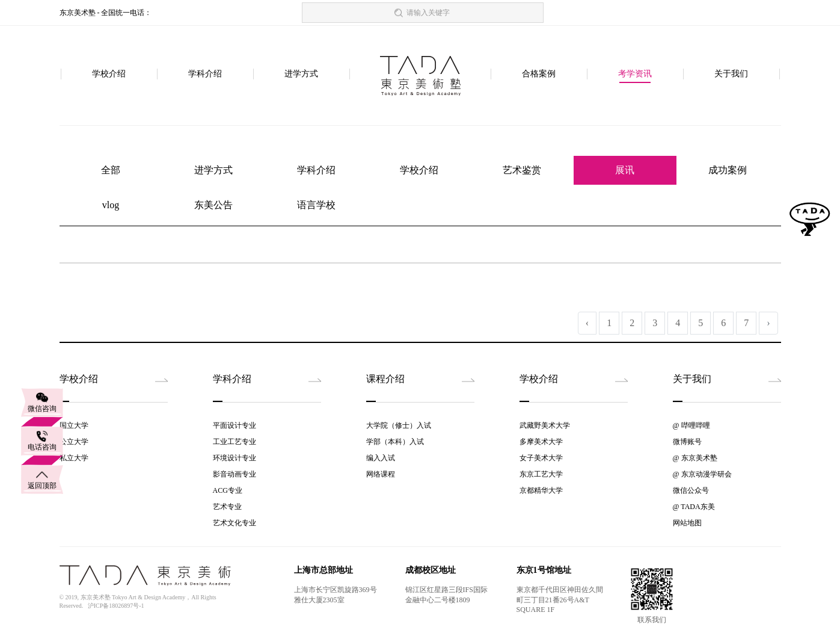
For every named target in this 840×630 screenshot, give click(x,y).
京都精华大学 (541, 490)
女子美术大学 (541, 458)
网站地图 (687, 523)
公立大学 (74, 442)
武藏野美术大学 (545, 425)
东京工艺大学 (541, 474)
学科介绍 (205, 74)
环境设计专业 (235, 458)
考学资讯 (635, 74)
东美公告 (213, 205)
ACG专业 (228, 490)
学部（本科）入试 (395, 442)
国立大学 (74, 425)
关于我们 (731, 74)
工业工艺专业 (235, 442)
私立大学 (74, 458)
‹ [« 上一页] (587, 323)
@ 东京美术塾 (695, 458)
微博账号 (687, 442)
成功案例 (728, 170)
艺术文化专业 (235, 523)
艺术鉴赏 (522, 170)
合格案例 (539, 74)
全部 (111, 170)
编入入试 (381, 458)
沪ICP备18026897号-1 (116, 606)
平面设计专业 (235, 425)
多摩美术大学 (541, 442)
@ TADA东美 (694, 507)
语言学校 (316, 205)
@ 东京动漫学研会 (702, 474)
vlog (111, 205)
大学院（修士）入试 (399, 425)
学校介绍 (109, 74)
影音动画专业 (235, 474)
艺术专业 (227, 507)
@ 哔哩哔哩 (691, 425)
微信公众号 (691, 490)
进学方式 (301, 74)
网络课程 (381, 474)
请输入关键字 (428, 13)
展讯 (625, 170)
